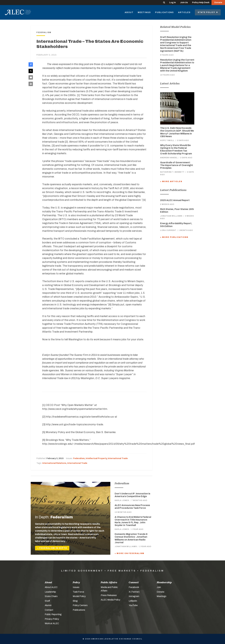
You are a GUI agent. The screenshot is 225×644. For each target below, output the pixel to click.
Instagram (134, 596)
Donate (218, 3)
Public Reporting (53, 614)
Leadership (50, 592)
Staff (47, 601)
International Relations (54, 463)
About (129, 12)
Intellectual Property (96, 458)
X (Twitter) (134, 592)
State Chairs (51, 596)
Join (159, 587)
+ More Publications (174, 237)
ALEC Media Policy (110, 600)
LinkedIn (133, 601)
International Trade (118, 458)
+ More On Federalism (129, 553)
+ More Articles (171, 181)
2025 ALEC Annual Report (175, 200)
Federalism (79, 458)
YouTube (133, 605)
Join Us (184, 3)
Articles (184, 12)
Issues (76, 587)
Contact (49, 610)
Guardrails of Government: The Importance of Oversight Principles (177, 165)
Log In (173, 3)
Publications (164, 12)
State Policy (208, 12)
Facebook (134, 587)
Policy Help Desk (201, 3)
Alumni (48, 605)
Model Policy (79, 596)
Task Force (78, 592)
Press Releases (109, 595)
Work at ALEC (52, 623)
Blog (75, 601)
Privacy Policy (52, 619)
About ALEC (51, 587)
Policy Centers (80, 605)
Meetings (144, 12)
